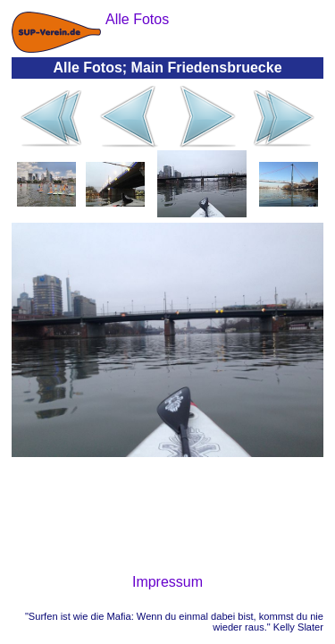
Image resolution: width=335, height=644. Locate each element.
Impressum (167, 582)
